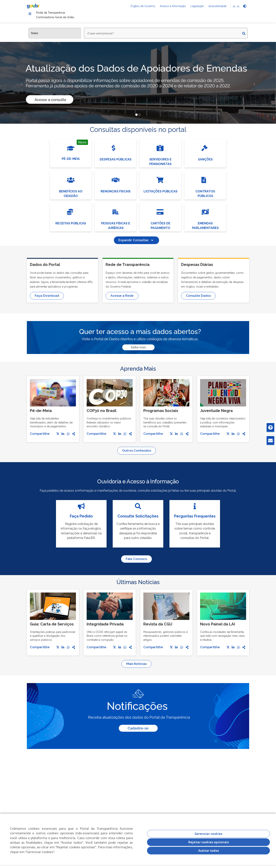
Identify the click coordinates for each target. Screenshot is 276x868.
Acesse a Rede (122, 298)
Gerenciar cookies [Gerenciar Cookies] (208, 834)
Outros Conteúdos (137, 453)
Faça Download (47, 298)
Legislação (197, 6)
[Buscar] (244, 36)
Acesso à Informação (173, 6)
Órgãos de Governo (143, 6)
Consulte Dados (198, 298)
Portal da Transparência (61, 14)
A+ (234, 7)
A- (239, 7)
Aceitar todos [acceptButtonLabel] (209, 850)
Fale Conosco (136, 562)
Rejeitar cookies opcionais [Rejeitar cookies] (209, 842)
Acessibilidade (218, 6)
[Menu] (30, 14)
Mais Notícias (136, 667)
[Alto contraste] (245, 6)
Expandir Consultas (136, 243)
